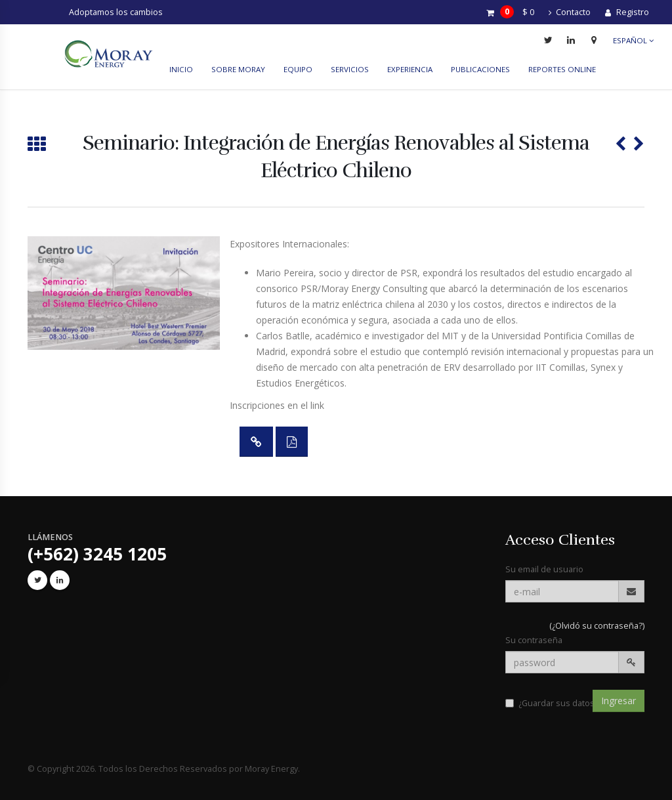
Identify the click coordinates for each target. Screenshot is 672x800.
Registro (627, 12)
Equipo (298, 69)
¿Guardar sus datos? (552, 703)
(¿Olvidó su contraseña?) (597, 626)
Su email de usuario (544, 569)
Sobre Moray (238, 69)
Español (633, 40)
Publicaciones (480, 69)
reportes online (562, 69)
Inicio (181, 69)
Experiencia (410, 69)
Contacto (570, 12)
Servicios (350, 69)
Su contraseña (534, 640)
